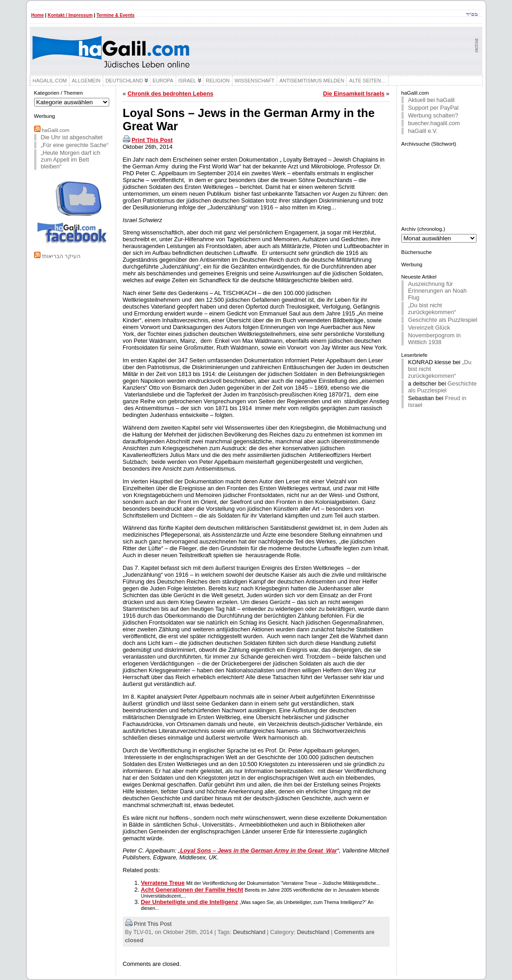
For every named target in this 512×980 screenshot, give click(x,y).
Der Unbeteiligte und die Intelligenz (190, 902)
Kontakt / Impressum (70, 15)
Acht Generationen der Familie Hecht (192, 890)
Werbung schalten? (433, 115)
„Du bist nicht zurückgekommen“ (432, 309)
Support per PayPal (433, 108)
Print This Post (152, 140)
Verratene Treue (163, 883)
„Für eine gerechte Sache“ (75, 145)
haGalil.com (56, 130)
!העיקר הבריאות (61, 256)
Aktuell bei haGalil (431, 100)
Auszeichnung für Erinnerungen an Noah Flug (438, 291)
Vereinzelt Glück (429, 328)
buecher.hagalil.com (434, 123)
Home (38, 15)
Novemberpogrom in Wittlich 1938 (435, 339)
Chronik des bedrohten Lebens (170, 94)
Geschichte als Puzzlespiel (443, 320)
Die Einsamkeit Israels (354, 94)
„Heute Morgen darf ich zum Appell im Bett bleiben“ (71, 160)
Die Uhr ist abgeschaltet (72, 137)
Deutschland (249, 932)
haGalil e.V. (423, 131)
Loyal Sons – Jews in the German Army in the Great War (259, 851)
